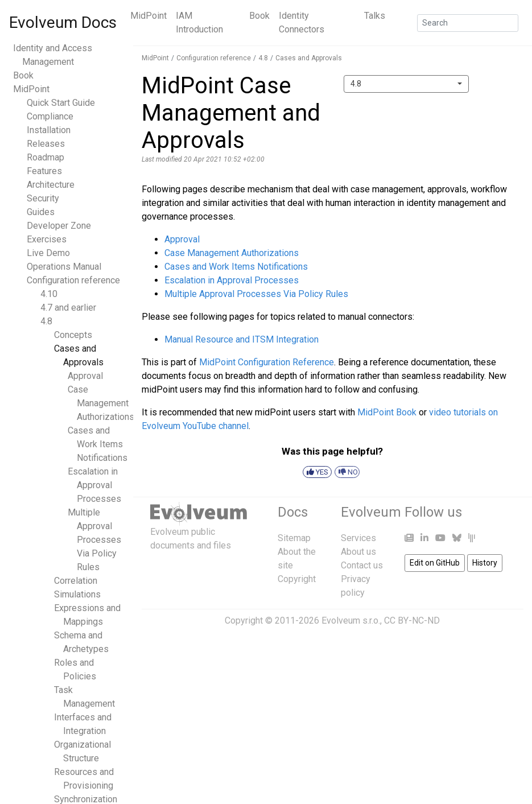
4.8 (46, 321)
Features (44, 171)
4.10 (49, 294)
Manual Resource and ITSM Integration (242, 339)
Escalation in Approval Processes (94, 485)
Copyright (297, 579)
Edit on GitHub (435, 563)
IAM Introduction (199, 22)
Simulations (77, 594)
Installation (49, 130)
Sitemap (294, 538)
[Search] (468, 23)
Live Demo (48, 253)
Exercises (47, 239)
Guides (41, 212)
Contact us (362, 565)
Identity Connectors (302, 22)
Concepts (73, 335)
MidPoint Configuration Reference (267, 362)
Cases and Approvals (309, 58)
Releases (46, 144)
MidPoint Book (387, 412)
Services (358, 538)
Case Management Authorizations (101, 403)
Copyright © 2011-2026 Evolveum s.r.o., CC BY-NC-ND (332, 620)
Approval (85, 376)
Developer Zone (59, 226)
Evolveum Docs (63, 22)
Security (43, 198)
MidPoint (149, 16)
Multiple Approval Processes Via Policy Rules (94, 540)
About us (358, 552)
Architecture (51, 185)
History (485, 563)
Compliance (50, 116)
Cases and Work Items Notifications (98, 444)
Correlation (76, 581)
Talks (375, 16)
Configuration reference (73, 280)
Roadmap (46, 157)
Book (259, 16)
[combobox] (406, 84)
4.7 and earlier (68, 308)
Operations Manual (64, 267)
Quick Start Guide (61, 103)
